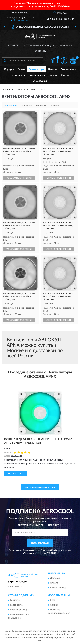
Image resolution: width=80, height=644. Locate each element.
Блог (53, 600)
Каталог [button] (13, 46)
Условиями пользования (35, 553)
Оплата (54, 583)
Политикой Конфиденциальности (56, 550)
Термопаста (18, 75)
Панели (53, 75)
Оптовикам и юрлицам (39, 46)
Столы (65, 75)
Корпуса (9, 69)
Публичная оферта (20, 610)
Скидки (54, 605)
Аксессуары (40, 81)
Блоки (21, 69)
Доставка (55, 578)
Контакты (40, 51)
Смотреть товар (15, 474)
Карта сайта (16, 605)
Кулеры (53, 69)
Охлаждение (68, 69)
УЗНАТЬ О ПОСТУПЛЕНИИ (19, 178)
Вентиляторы (37, 69)
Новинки (66, 46)
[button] (20, 20)
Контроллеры (37, 75)
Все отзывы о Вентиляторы (40, 487)
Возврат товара (58, 588)
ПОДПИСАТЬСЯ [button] (40, 543)
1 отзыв (62, 162)
